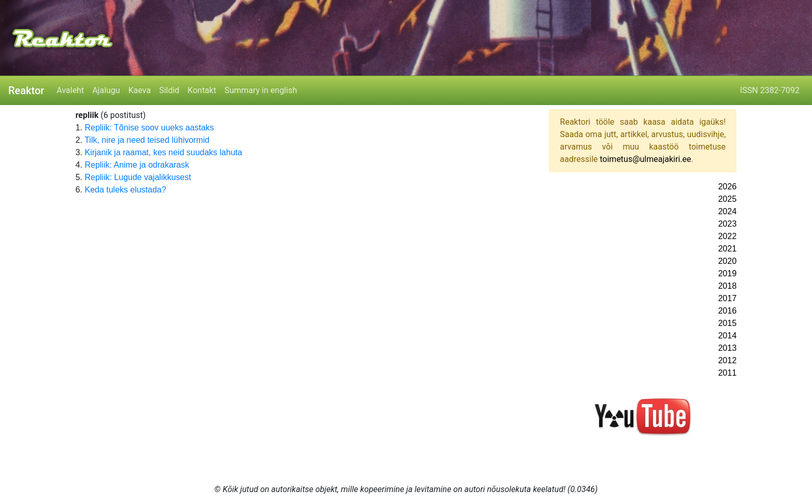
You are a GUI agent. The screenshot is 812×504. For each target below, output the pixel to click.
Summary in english (260, 90)
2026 (728, 187)
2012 (728, 360)
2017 (728, 298)
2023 (728, 224)
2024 (728, 211)
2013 (728, 348)
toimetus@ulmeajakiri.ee (645, 159)
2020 (728, 261)
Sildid (169, 90)
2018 (728, 286)
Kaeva (140, 90)
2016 (728, 311)
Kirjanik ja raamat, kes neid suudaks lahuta (163, 152)
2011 (728, 373)
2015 (728, 323)
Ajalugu (106, 90)
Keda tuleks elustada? (125, 190)
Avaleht (70, 90)
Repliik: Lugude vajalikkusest (137, 177)
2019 (728, 273)
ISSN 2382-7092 (770, 90)
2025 (728, 199)
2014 (728, 336)
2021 (728, 249)
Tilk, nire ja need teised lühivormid (147, 140)
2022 (728, 236)
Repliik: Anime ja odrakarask (137, 165)
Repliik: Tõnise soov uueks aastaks (149, 128)
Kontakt (202, 90)
